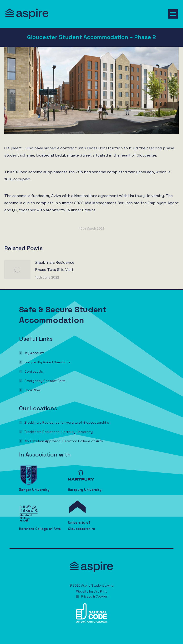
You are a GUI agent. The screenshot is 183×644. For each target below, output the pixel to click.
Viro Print (100, 591)
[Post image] (17, 270)
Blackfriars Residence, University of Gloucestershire (67, 422)
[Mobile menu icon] (173, 14)
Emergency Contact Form (45, 381)
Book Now (33, 390)
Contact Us (34, 371)
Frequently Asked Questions (47, 362)
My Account (34, 353)
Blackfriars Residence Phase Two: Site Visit (55, 266)
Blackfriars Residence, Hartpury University (59, 432)
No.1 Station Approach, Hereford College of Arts (64, 441)
